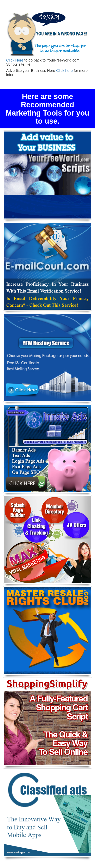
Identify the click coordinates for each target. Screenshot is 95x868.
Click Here (15, 60)
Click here (64, 71)
